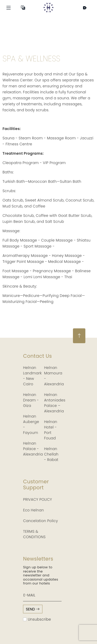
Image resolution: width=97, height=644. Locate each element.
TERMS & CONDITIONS (34, 534)
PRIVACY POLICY (38, 499)
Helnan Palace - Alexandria (33, 449)
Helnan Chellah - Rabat (51, 454)
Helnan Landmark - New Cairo (32, 376)
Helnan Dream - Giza (31, 400)
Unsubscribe (37, 619)
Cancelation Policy (40, 521)
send (33, 609)
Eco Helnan (33, 510)
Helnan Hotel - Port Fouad (51, 430)
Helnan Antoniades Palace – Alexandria (55, 403)
